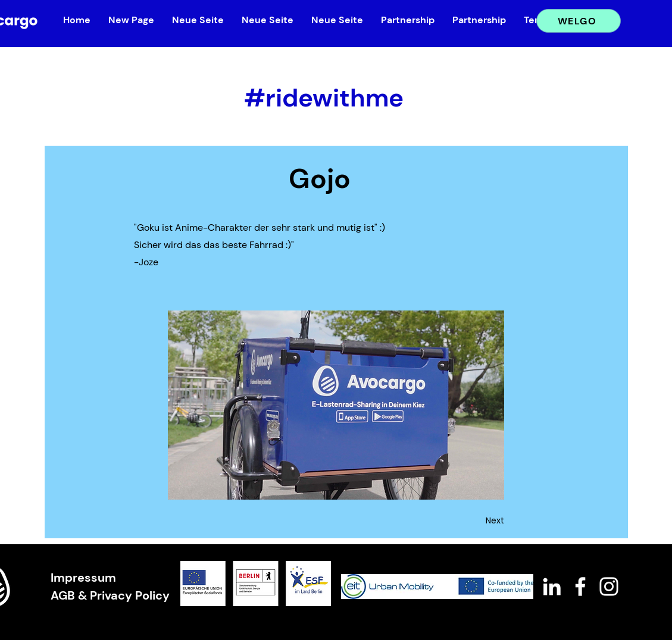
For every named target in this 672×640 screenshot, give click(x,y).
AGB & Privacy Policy (110, 595)
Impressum (83, 578)
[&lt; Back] (174, 77)
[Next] (474, 521)
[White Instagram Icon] (609, 586)
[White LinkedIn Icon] (552, 586)
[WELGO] (579, 21)
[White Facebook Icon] (580, 586)
